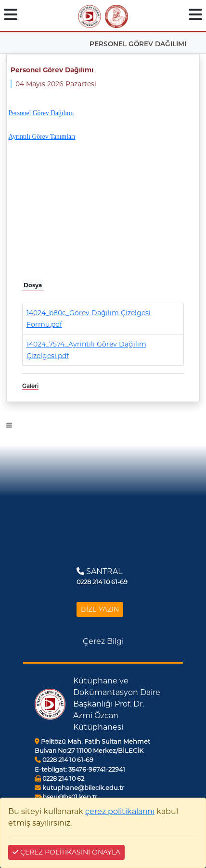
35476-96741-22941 (80, 769)
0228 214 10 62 (59, 779)
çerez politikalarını (120, 811)
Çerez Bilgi (103, 641)
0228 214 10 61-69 (64, 760)
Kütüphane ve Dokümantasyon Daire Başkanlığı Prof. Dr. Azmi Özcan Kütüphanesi (117, 704)
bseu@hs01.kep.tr (66, 797)
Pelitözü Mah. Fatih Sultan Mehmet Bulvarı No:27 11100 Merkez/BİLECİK (92, 746)
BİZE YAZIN (100, 609)
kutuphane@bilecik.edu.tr (79, 788)
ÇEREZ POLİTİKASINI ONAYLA (66, 852)
